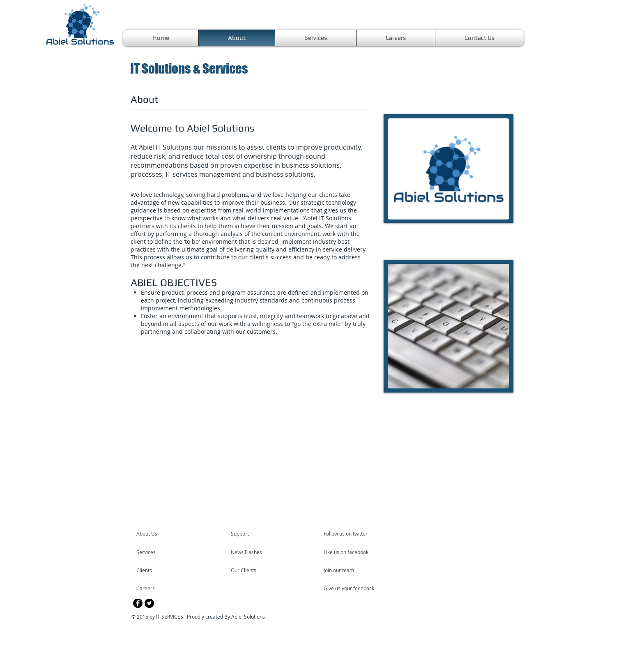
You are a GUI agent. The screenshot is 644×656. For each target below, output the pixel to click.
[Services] (160, 552)
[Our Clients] (253, 570)
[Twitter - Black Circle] (149, 603)
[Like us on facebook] (348, 552)
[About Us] (168, 534)
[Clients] (159, 570)
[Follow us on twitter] (346, 534)
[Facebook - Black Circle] (138, 603)
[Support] (250, 534)
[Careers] (158, 588)
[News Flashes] (254, 552)
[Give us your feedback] (353, 588)
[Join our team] (346, 570)
